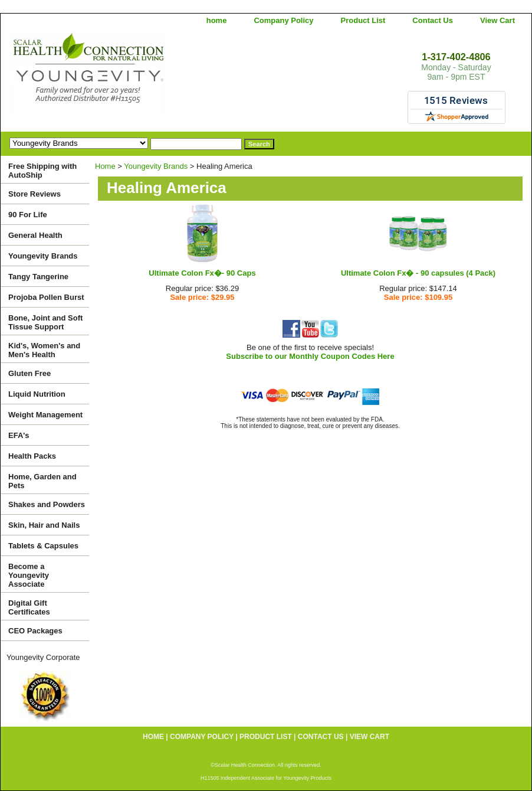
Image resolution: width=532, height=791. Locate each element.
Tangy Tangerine (38, 277)
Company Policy (283, 20)
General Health (35, 235)
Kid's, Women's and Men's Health (44, 350)
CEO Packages (35, 631)
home (217, 20)
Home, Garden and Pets (42, 481)
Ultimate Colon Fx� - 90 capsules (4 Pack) (418, 273)
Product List (363, 20)
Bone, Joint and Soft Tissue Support (45, 322)
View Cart (497, 20)
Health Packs (32, 456)
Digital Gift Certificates (29, 607)
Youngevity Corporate (43, 657)
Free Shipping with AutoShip (42, 171)
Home (105, 166)
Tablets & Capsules (43, 546)
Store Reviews (35, 194)
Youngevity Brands (156, 166)
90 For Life (28, 215)
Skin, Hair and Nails (44, 525)
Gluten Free (29, 373)
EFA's (19, 435)
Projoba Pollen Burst (46, 297)
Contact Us (433, 20)
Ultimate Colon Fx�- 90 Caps (202, 273)
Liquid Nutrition (37, 394)
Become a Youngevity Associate (29, 575)
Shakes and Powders (47, 504)
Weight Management (45, 415)
